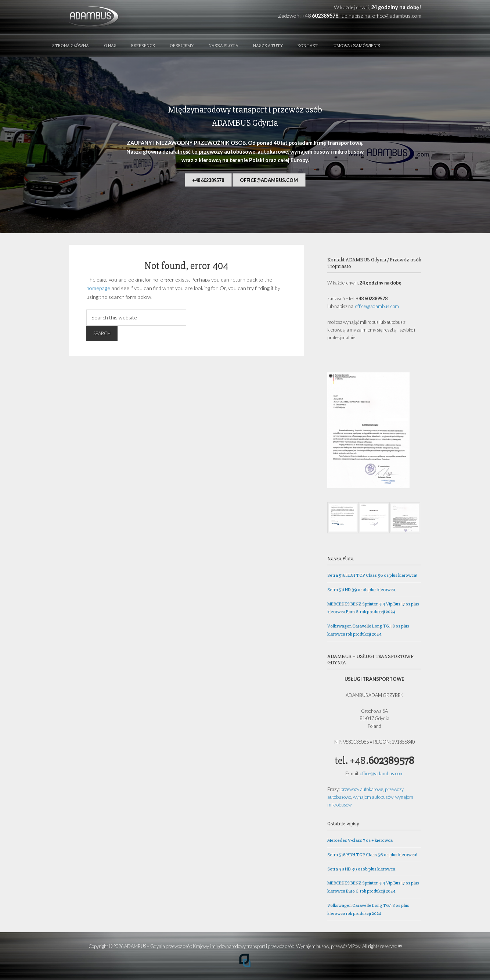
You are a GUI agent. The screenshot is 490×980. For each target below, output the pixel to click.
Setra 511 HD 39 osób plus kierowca (361, 590)
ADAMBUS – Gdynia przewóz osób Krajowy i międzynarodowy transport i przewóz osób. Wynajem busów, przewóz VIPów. (243, 946)
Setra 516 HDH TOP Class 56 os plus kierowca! (372, 575)
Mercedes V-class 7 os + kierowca (360, 840)
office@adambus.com (397, 16)
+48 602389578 (208, 180)
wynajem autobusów (373, 797)
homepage (98, 288)
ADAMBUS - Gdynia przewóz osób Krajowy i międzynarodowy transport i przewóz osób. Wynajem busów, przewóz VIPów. (122, 17)
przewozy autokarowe (362, 789)
